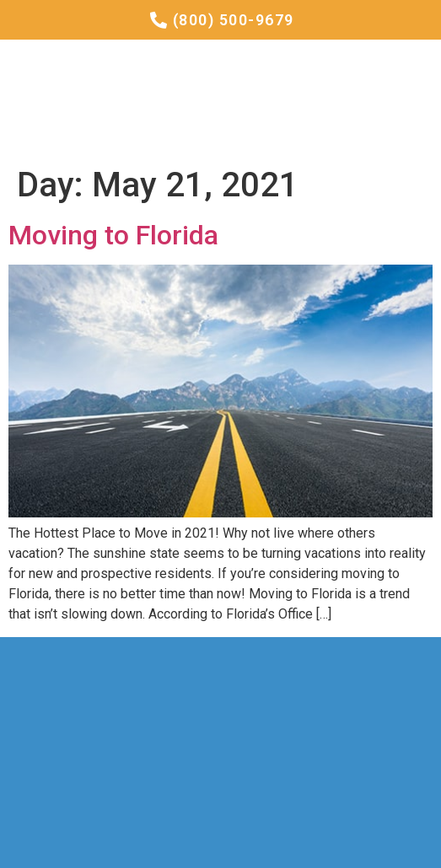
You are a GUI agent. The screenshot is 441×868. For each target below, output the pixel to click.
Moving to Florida (113, 235)
